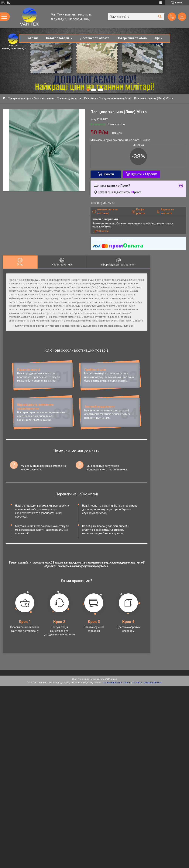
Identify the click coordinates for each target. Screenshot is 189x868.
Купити (109, 174)
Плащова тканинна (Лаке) (115, 98)
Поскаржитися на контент (117, 716)
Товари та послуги (20, 98)
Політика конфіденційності (147, 716)
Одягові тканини (44, 98)
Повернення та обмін (132, 38)
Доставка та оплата (95, 38)
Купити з (144, 174)
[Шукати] (160, 17)
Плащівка (90, 98)
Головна (33, 38)
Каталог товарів (58, 38)
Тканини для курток (69, 98)
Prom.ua (113, 713)
